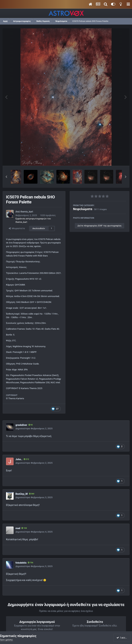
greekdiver (21, 425)
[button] (6, 177)
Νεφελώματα (83, 209)
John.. (19, 459)
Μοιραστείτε (17, 228)
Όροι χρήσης (6, 640)
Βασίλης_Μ (22, 494)
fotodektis (21, 563)
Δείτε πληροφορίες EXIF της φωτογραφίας (100, 226)
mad (18, 528)
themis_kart (27, 212)
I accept (122, 638)
